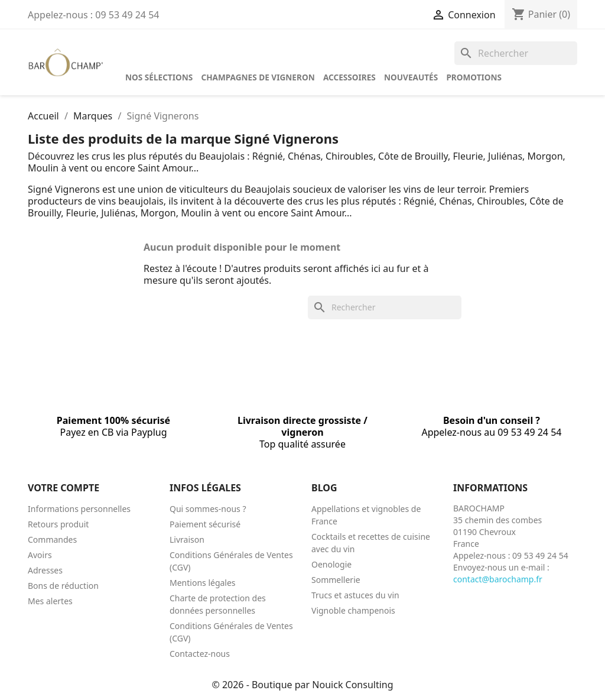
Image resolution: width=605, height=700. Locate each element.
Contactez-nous (200, 654)
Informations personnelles (79, 509)
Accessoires (349, 77)
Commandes (52, 539)
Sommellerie (336, 580)
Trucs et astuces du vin (355, 595)
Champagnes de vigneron (258, 77)
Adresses (45, 570)
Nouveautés (411, 77)
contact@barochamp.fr (498, 579)
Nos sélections (159, 77)
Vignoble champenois (353, 610)
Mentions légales (203, 583)
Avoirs (40, 555)
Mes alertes (50, 601)
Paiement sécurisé (205, 524)
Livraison (187, 539)
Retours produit (58, 524)
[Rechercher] (516, 53)
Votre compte (64, 488)
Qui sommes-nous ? (208, 509)
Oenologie (331, 564)
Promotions (474, 77)
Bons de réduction (63, 586)
